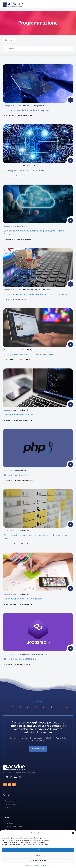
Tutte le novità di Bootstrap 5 (20, 659)
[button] (73, 833)
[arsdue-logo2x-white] (14, 765)
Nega (38, 855)
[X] (13, 707)
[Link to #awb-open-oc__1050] (73, 4)
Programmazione (41, 106)
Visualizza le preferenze (38, 861)
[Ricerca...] (38, 49)
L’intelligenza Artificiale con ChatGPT (24, 170)
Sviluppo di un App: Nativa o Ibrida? (23, 599)
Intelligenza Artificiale (21, 106)
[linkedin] (14, 785)
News (32, 106)
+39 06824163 (12, 777)
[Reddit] (20, 707)
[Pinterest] (59, 707)
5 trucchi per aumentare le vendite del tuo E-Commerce (36, 294)
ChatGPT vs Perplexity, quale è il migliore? (27, 110)
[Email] (67, 707)
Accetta (38, 850)
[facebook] (5, 785)
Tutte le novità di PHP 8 (17, 475)
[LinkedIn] (28, 707)
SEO (45, 290)
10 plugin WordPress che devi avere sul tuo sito (30, 355)
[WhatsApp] (36, 707)
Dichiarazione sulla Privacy (42, 865)
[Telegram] (44, 707)
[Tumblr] (51, 707)
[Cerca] (5, 49)
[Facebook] (5, 707)
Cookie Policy (29, 865)
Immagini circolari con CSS (19, 415)
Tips (49, 290)
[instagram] (9, 785)
